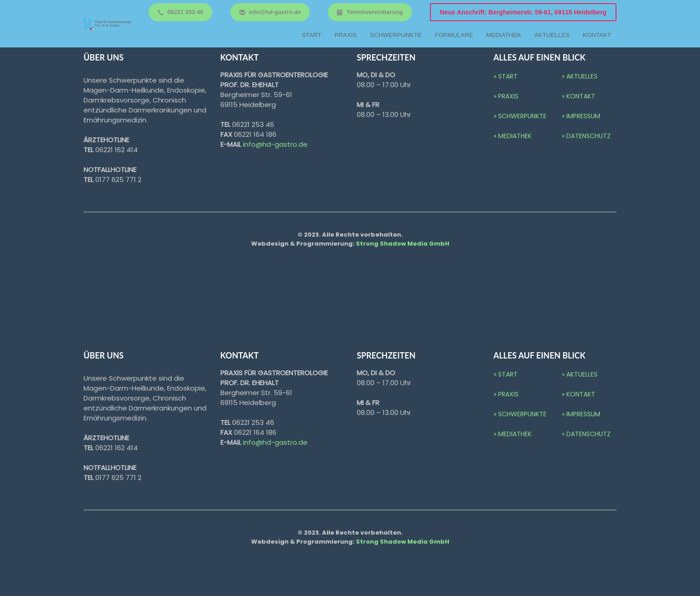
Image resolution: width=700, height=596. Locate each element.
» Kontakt (579, 96)
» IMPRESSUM (581, 116)
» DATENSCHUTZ (586, 136)
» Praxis (506, 96)
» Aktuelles (580, 76)
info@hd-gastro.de (275, 144)
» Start (506, 76)
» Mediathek (513, 136)
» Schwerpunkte (520, 116)
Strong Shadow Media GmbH (403, 244)
